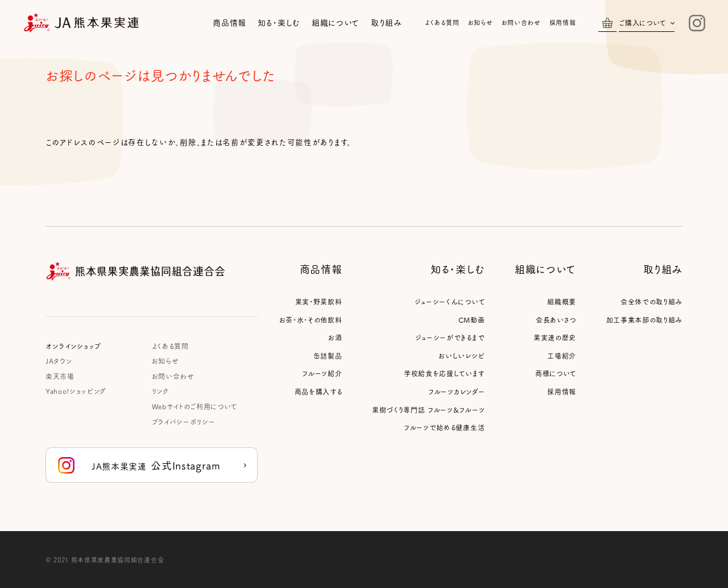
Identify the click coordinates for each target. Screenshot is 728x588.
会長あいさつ (556, 320)
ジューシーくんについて (450, 301)
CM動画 (472, 320)
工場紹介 (562, 355)
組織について (336, 22)
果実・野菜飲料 (319, 301)
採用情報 (563, 22)
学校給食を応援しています (444, 373)
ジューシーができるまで (450, 337)
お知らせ (481, 22)
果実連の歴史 (555, 337)
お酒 (335, 337)
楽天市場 (60, 376)
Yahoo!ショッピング (76, 391)
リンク (160, 391)
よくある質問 (442, 22)
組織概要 (562, 301)
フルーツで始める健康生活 (444, 427)
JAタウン (59, 361)
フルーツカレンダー (456, 391)
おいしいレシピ (462, 355)
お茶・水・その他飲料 (311, 320)
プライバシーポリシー (184, 422)
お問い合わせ (521, 22)
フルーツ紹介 (322, 373)
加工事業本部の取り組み (644, 320)
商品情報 (229, 22)
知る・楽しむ (279, 22)
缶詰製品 (328, 355)
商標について (556, 373)
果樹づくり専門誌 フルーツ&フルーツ (428, 410)
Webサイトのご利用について (195, 406)
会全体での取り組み (652, 301)
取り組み (386, 22)
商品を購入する (318, 391)
